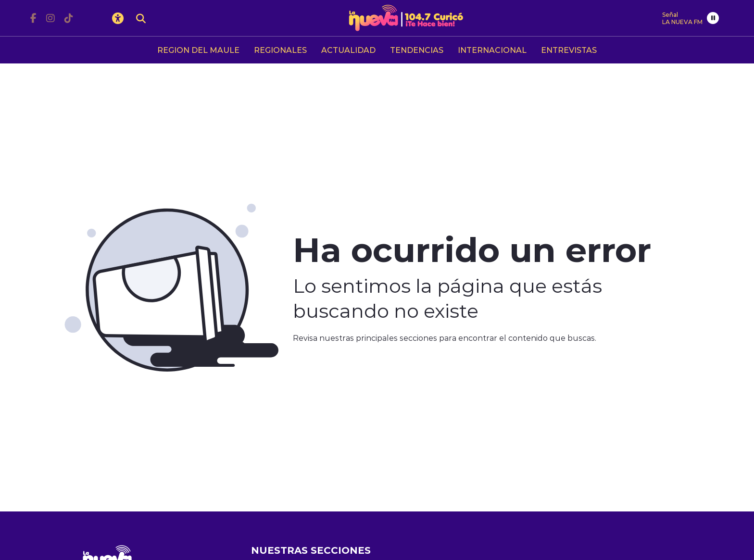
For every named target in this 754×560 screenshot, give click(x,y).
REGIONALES (280, 50)
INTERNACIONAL (492, 50)
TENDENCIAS (417, 50)
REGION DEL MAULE (198, 50)
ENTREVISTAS (569, 50)
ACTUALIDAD (348, 50)
